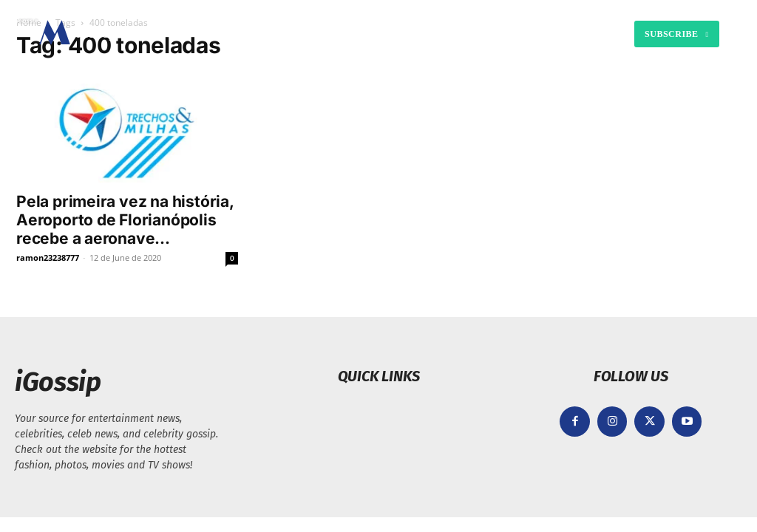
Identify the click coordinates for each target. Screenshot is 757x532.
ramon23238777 (48, 258)
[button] (513, 34)
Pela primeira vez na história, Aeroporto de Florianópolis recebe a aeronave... (125, 220)
